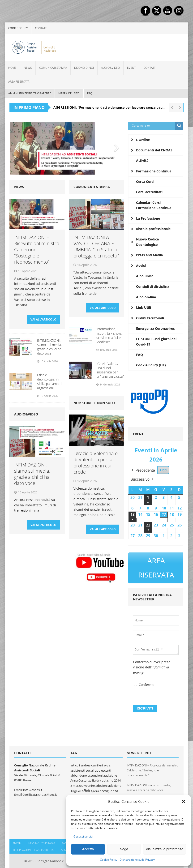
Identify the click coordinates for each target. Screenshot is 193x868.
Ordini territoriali (150, 318)
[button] (184, 801)
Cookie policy (18, 28)
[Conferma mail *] (156, 647)
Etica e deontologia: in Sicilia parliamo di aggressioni (50, 384)
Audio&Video (110, 68)
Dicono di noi (84, 68)
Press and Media (149, 255)
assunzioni (95, 773)
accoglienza (109, 788)
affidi (86, 788)
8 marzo (76, 783)
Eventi (132, 68)
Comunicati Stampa (53, 68)
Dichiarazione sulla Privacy (137, 860)
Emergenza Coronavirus (155, 328)
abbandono (79, 773)
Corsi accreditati (149, 192)
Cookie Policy (109, 860)
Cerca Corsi (145, 182)
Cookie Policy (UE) (151, 365)
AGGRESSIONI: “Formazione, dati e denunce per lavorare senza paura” (110, 107)
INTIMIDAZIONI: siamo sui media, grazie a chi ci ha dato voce (49, 349)
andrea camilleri (92, 763)
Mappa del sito (69, 93)
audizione (110, 773)
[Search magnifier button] (179, 126)
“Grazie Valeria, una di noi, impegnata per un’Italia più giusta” (110, 372)
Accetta (88, 849)
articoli (75, 763)
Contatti (41, 28)
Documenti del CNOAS (154, 150)
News (28, 68)
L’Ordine (143, 140)
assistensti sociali (82, 768)
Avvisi (141, 266)
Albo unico (145, 276)
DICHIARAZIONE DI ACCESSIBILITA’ (34, 848)
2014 (117, 778)
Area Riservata (19, 82)
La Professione (148, 218)
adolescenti (103, 768)
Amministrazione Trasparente (30, 93)
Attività (142, 160)
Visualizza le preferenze (165, 849)
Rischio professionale (153, 229)
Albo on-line (146, 297)
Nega (124, 849)
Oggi (164, 470)
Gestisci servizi (83, 836)
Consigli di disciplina (153, 286)
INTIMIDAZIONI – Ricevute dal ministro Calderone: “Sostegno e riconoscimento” (37, 250)
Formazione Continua (154, 171)
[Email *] (156, 633)
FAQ (90, 93)
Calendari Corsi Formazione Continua (154, 205)
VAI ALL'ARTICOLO (43, 322)
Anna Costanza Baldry (86, 778)
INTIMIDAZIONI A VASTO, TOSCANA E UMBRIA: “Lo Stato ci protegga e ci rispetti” (96, 246)
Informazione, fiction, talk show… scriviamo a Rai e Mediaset (110, 338)
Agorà (95, 788)
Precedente (143, 470)
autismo (108, 778)
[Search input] (153, 126)
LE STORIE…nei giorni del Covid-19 (156, 341)
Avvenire (89, 783)
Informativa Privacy (41, 840)
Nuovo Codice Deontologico (147, 242)
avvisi (107, 763)
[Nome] (156, 618)
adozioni (101, 783)
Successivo (143, 479)
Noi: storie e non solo (94, 405)
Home (12, 68)
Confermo (144, 682)
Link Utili (144, 307)
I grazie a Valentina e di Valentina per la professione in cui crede (96, 465)
